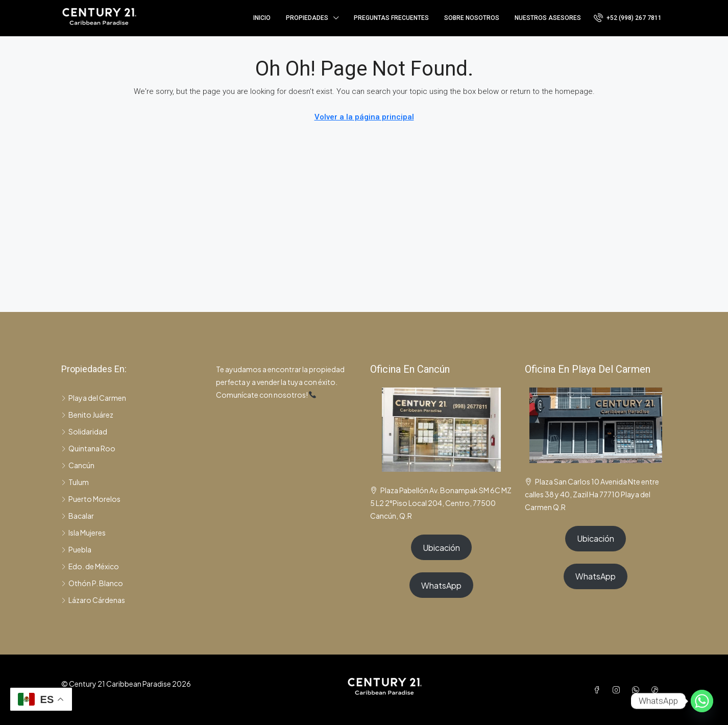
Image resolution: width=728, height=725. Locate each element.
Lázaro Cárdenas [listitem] (93, 600)
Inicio (262, 18)
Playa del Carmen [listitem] (94, 398)
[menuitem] (628, 18)
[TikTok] (657, 690)
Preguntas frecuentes (391, 18)
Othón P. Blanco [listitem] (92, 583)
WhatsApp (441, 585)
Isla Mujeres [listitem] (83, 533)
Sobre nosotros (472, 18)
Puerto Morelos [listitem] (91, 499)
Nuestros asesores (548, 18)
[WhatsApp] (638, 690)
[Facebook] (599, 690)
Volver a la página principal (364, 117)
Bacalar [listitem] (78, 516)
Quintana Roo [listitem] (88, 448)
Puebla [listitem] (76, 549)
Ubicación (441, 548)
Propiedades (307, 18)
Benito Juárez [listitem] (87, 415)
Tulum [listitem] (75, 482)
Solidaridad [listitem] (84, 431)
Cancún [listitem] (78, 465)
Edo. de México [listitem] (90, 566)
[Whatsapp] (702, 701)
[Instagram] (618, 690)
